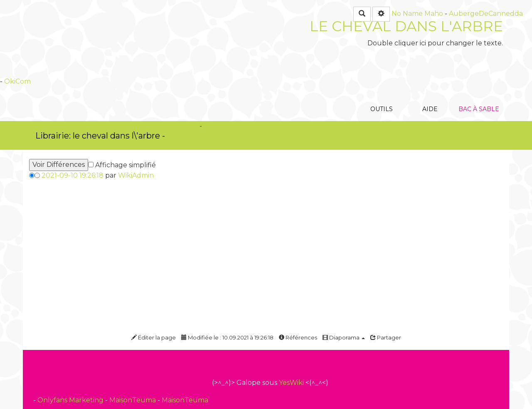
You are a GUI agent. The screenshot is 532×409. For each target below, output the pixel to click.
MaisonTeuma (133, 400)
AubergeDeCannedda (486, 14)
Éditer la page (154, 337)
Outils (381, 64)
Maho (434, 14)
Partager (386, 337)
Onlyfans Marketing (71, 400)
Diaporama (344, 337)
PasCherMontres (199, 135)
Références (298, 337)
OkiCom (17, 81)
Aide (430, 64)
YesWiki (291, 383)
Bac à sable (479, 64)
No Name (407, 14)
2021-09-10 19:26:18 (73, 175)
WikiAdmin (136, 175)
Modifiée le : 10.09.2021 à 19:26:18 (227, 337)
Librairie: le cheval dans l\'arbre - (100, 136)
